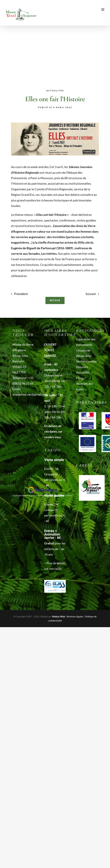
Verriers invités (86, 361)
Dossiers (82, 367)
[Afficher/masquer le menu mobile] (103, 10)
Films (80, 378)
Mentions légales (75, 617)
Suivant (91, 294)
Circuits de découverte (84, 353)
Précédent (21, 294)
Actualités (83, 372)
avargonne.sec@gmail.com (30, 394)
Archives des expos (85, 386)
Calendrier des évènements (86, 342)
